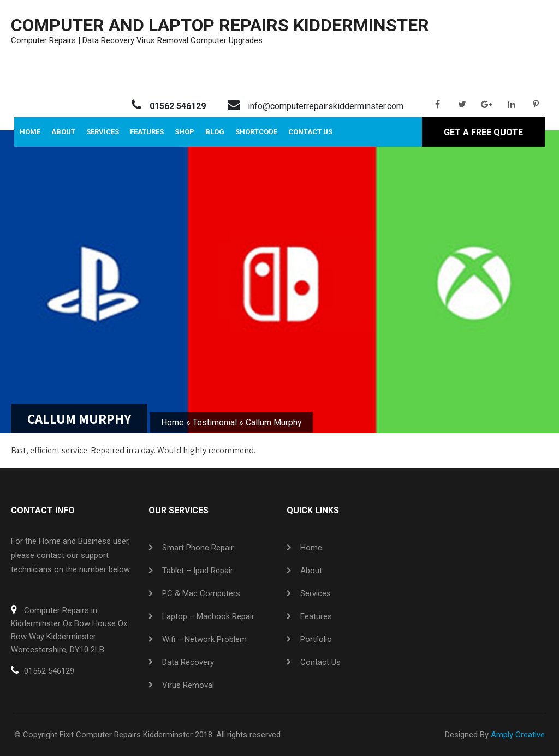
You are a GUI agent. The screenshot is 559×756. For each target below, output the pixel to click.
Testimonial (215, 422)
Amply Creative (518, 735)
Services (103, 132)
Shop (185, 132)
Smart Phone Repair (198, 548)
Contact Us (310, 132)
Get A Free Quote (483, 132)
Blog (215, 132)
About (63, 132)
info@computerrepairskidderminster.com (326, 106)
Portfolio (316, 639)
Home (30, 132)
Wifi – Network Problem (204, 639)
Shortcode (256, 132)
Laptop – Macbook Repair (208, 616)
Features (147, 132)
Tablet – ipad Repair (198, 571)
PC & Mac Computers (201, 593)
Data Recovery (188, 662)
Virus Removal (188, 685)
